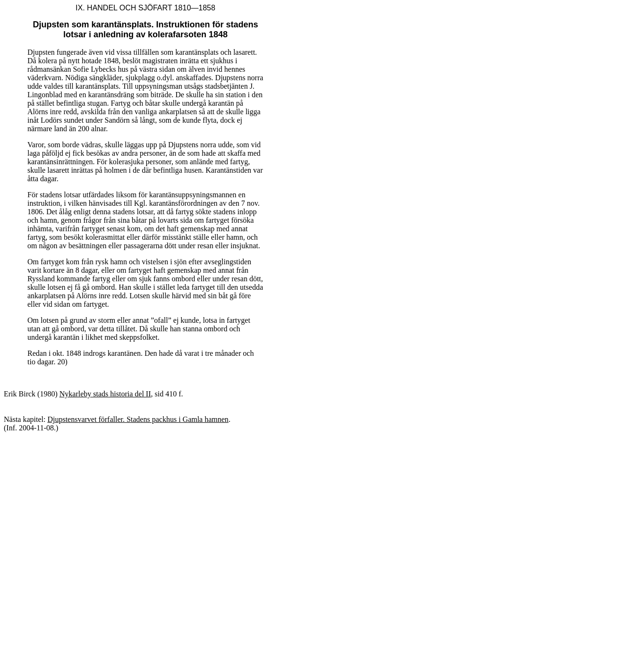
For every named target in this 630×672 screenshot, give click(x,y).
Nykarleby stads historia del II (105, 394)
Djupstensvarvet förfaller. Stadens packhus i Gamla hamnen (138, 419)
